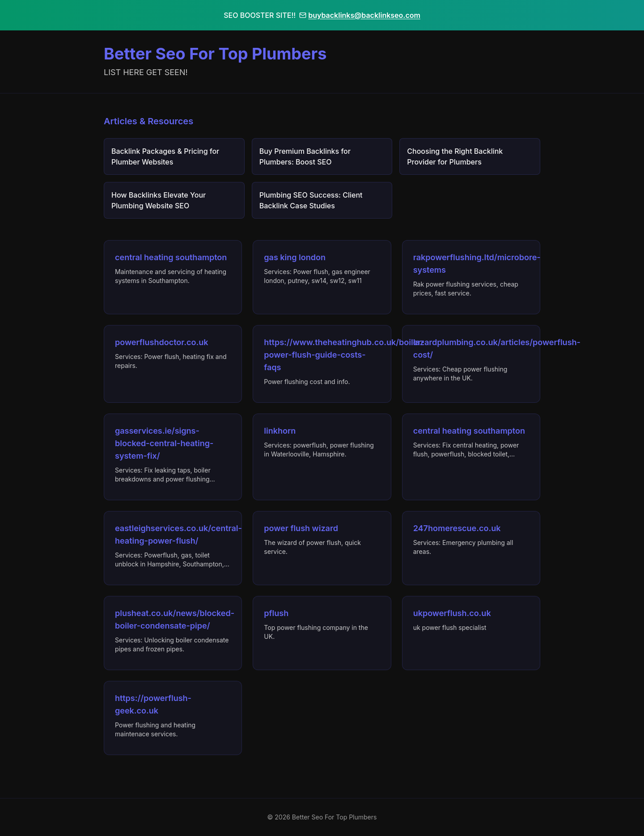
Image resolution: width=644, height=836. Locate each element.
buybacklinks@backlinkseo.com (360, 15)
